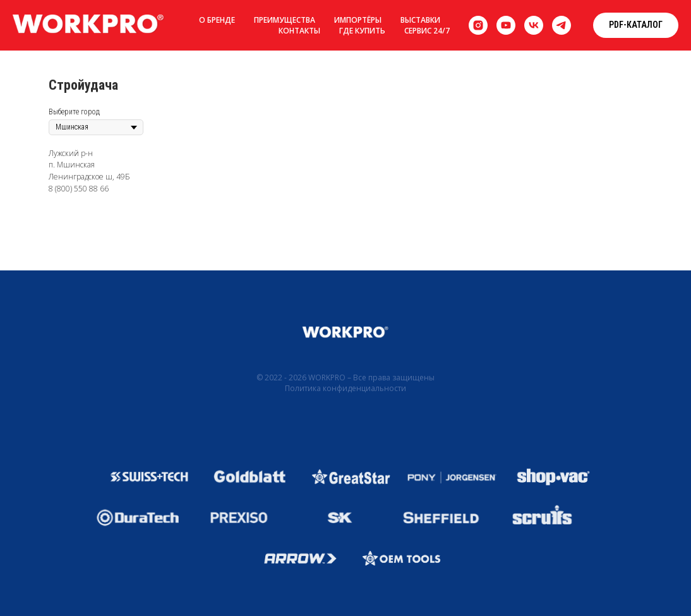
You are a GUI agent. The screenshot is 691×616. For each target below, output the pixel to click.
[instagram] (478, 25)
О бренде (217, 20)
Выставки (420, 20)
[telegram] (562, 25)
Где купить (362, 31)
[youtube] (506, 25)
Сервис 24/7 (427, 31)
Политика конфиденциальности (345, 388)
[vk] (534, 25)
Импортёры (358, 20)
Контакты (299, 31)
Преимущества (285, 20)
